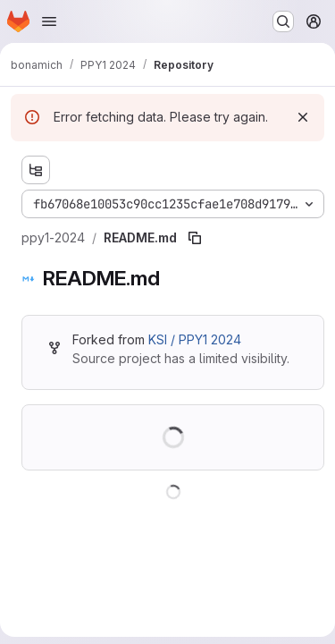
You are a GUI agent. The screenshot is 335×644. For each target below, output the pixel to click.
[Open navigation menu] (49, 21)
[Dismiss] (303, 117)
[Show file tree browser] (36, 170)
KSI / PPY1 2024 (195, 339)
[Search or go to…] (283, 21)
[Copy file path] (195, 238)
